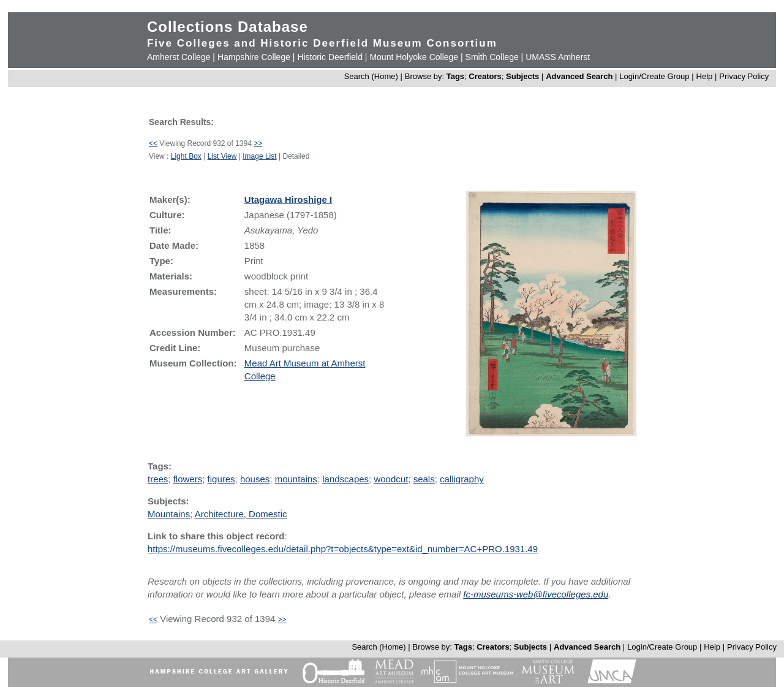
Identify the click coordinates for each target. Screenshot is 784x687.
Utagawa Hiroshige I (288, 199)
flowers (188, 479)
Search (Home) (371, 76)
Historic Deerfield (330, 57)
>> (258, 143)
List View (222, 156)
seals (424, 479)
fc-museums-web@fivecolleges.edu (536, 594)
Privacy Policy (744, 76)
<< (153, 143)
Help (705, 76)
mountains (296, 479)
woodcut (391, 479)
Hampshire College (254, 57)
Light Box (186, 156)
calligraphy (462, 479)
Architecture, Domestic (241, 514)
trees (158, 479)
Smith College (492, 57)
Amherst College (179, 57)
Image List (259, 156)
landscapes (345, 479)
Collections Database (228, 27)
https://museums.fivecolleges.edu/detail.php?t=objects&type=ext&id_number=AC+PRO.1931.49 (343, 549)
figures (221, 479)
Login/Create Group (655, 76)
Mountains (169, 514)
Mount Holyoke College (414, 57)
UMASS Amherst (558, 57)
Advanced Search (579, 76)
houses (255, 479)
